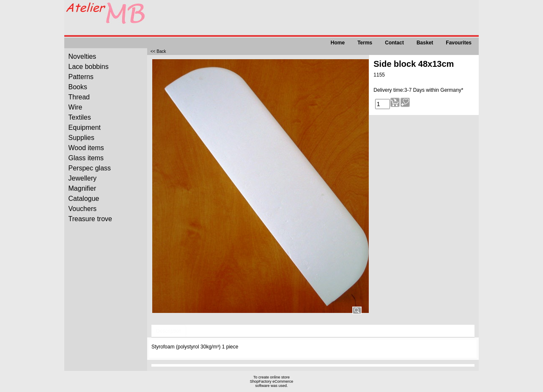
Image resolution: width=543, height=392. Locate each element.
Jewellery (83, 178)
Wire (75, 107)
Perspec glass (90, 168)
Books (78, 87)
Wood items (86, 148)
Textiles (80, 117)
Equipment (85, 127)
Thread (79, 97)
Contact (394, 43)
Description (169, 331)
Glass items (86, 158)
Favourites (459, 43)
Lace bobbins (89, 67)
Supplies (81, 138)
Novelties (82, 56)
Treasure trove (90, 219)
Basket (425, 43)
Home (338, 43)
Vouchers (83, 209)
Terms (365, 43)
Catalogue (84, 199)
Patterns (81, 77)
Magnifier (82, 188)
